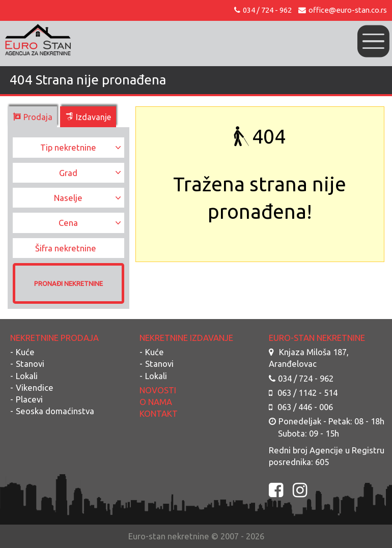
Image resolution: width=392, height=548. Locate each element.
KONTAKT (159, 413)
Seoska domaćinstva (55, 411)
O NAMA (156, 402)
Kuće (25, 352)
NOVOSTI (158, 390)
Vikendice (35, 387)
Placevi (29, 399)
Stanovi (30, 364)
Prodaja (33, 117)
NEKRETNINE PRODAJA (54, 338)
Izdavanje (88, 117)
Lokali (27, 376)
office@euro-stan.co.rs (343, 10)
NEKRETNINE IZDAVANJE (186, 338)
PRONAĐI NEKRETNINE (68, 283)
